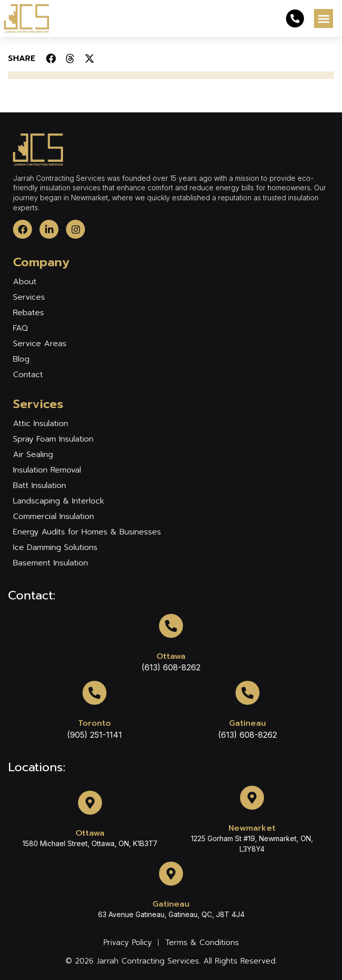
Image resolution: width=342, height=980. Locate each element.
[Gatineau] (247, 693)
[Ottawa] (171, 626)
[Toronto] (94, 693)
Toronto (94, 723)
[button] (323, 18)
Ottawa (171, 656)
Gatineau (247, 723)
